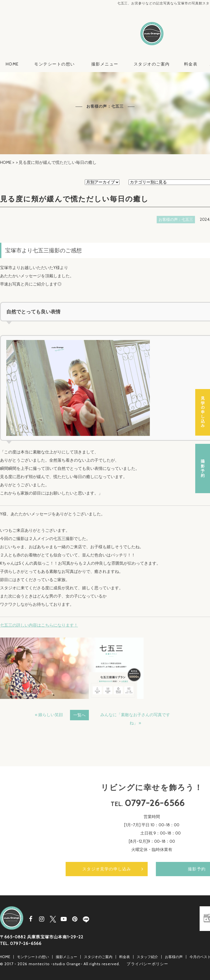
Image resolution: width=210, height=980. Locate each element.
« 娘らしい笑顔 (49, 715)
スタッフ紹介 (147, 957)
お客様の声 (174, 957)
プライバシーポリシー (147, 964)
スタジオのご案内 (152, 64)
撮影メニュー (105, 64)
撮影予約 (203, 468)
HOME (12, 64)
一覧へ (79, 715)
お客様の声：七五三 (176, 219)
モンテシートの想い (55, 64)
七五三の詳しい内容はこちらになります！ (39, 625)
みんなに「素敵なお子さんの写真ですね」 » (135, 719)
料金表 (191, 64)
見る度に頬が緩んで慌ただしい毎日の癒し (75, 199)
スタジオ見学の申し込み (107, 869)
